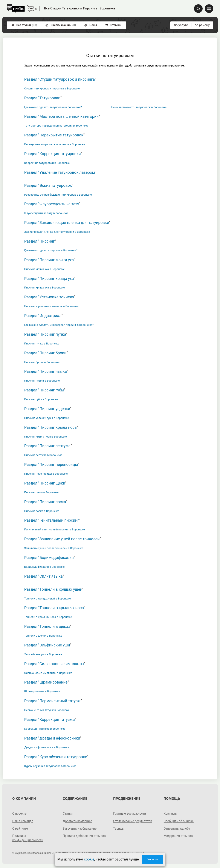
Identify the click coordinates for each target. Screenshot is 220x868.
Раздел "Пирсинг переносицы (51, 464)
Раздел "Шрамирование (46, 682)
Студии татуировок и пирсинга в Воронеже (52, 88)
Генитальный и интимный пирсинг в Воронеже (55, 529)
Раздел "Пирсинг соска (45, 502)
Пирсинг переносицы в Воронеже (46, 474)
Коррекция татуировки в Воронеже (47, 163)
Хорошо (153, 859)
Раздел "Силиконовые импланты (54, 664)
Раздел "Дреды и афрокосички (52, 738)
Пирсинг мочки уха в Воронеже (44, 269)
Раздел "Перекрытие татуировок (54, 135)
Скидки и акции (61, 25)
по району (202, 25)
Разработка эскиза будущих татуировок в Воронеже (58, 195)
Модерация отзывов (178, 836)
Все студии (24, 25)
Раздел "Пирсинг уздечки (47, 409)
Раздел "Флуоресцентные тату (52, 204)
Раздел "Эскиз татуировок (48, 185)
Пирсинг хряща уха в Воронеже (44, 288)
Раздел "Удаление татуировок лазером (60, 172)
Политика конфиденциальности (28, 838)
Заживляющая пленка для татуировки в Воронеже (57, 232)
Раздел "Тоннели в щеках (47, 626)
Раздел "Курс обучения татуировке (56, 757)
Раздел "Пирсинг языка (46, 371)
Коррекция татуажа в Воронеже (45, 729)
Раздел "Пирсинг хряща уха (49, 279)
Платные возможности (130, 814)
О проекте (19, 814)
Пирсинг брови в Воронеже (42, 362)
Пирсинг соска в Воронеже (42, 511)
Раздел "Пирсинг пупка (45, 334)
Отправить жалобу (177, 829)
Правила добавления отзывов (84, 836)
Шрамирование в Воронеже (42, 691)
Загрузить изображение (80, 829)
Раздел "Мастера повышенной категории (62, 116)
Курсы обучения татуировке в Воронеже (50, 766)
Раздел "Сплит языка (44, 576)
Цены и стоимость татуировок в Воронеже (139, 107)
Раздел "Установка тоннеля (49, 297)
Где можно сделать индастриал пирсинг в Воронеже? (59, 325)
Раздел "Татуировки (42, 98)
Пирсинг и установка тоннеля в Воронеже (51, 306)
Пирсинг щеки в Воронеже (41, 492)
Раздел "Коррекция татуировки (53, 154)
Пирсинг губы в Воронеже (41, 399)
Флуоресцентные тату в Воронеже (46, 213)
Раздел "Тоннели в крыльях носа (54, 608)
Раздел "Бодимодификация (49, 558)
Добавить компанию (77, 821)
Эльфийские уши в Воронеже (43, 654)
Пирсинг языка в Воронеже (42, 381)
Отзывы (113, 25)
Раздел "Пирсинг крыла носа (50, 427)
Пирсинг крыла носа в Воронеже (46, 437)
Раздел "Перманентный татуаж (53, 701)
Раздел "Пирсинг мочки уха (49, 260)
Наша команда (23, 821)
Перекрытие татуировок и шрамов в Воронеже (55, 144)
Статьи (68, 814)
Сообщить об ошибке (179, 821)
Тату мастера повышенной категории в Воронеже (56, 126)
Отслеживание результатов (133, 821)
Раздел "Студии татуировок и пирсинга (60, 79)
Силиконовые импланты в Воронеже (48, 673)
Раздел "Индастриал (43, 316)
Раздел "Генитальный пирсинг (52, 520)
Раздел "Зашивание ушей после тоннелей (62, 539)
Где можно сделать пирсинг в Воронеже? (51, 250)
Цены (91, 25)
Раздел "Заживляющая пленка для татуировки (67, 223)
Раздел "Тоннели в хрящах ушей (53, 589)
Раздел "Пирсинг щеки (45, 483)
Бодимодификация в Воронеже (44, 567)
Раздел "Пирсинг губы (44, 390)
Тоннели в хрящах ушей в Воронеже (48, 599)
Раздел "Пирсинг (40, 241)
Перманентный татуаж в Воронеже (47, 710)
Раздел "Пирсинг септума (47, 446)
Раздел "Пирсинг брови (45, 353)
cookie (89, 859)
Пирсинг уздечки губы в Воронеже (47, 418)
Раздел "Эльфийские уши (47, 645)
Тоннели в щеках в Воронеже (43, 636)
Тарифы (119, 829)
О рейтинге (20, 829)
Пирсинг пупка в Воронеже (42, 343)
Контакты (171, 814)
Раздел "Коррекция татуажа (50, 719)
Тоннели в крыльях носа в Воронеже (48, 617)
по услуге (181, 25)
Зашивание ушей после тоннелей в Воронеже (54, 548)
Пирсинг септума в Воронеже (43, 455)
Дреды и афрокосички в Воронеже (47, 747)
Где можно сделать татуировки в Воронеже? (53, 107)
